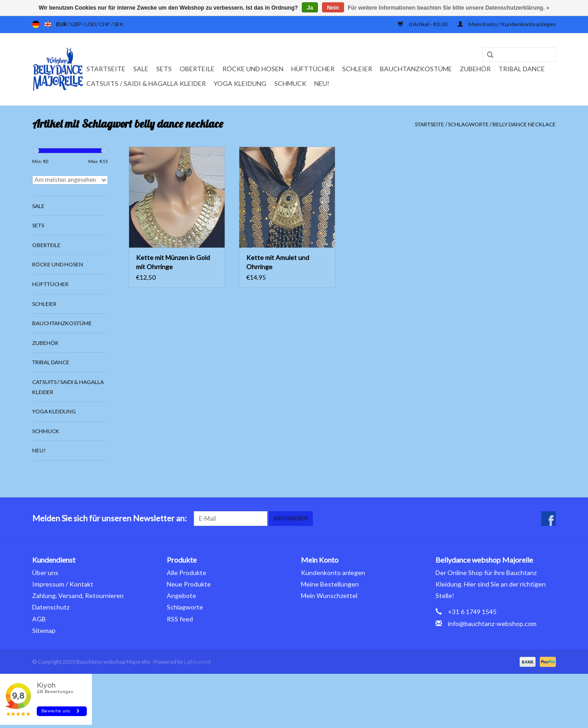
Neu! (322, 83)
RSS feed (180, 619)
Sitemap (44, 630)
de (36, 24)
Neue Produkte (189, 584)
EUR (62, 24)
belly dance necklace (524, 124)
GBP (76, 24)
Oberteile (197, 69)
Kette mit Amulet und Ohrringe (278, 262)
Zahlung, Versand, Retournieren (78, 595)
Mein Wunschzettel (329, 595)
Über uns (45, 573)
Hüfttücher (313, 69)
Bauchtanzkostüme (416, 69)
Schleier (357, 69)
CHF (105, 24)
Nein (333, 8)
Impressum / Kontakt (63, 584)
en (48, 24)
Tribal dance (522, 69)
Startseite (106, 69)
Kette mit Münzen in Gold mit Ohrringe (173, 262)
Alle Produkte (187, 573)
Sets (164, 69)
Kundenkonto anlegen (333, 573)
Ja (310, 8)
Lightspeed (197, 662)
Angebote (181, 595)
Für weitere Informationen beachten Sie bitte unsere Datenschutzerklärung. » (449, 8)
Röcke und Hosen (253, 69)
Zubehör (475, 69)
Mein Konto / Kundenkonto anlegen (507, 24)
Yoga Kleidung (240, 83)
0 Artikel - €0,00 (423, 24)
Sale (141, 69)
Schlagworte (468, 124)
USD (91, 24)
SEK (119, 24)
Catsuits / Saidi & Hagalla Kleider (146, 83)
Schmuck (290, 83)
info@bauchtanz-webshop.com (492, 624)
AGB (39, 619)
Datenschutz (51, 607)
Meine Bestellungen (330, 584)
